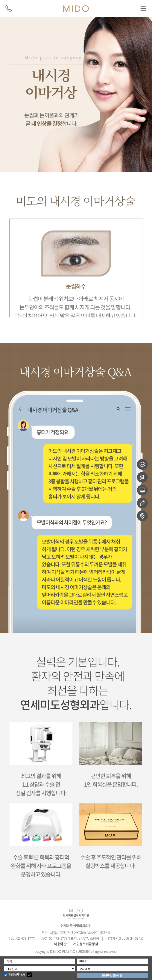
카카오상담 (142, 465)
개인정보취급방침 (86, 944)
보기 (29, 975)
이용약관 (60, 944)
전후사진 (142, 490)
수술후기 (142, 503)
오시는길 (142, 516)
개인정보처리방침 (18, 975)
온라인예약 (142, 477)
